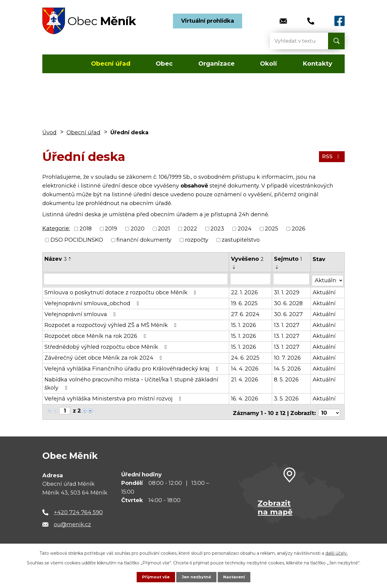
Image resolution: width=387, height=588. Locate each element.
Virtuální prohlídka (208, 21)
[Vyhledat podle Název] (136, 279)
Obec (164, 64)
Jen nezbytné (196, 577)
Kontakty (317, 64)
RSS (331, 156)
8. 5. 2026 (287, 378)
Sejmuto (289, 259)
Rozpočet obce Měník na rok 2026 (96, 335)
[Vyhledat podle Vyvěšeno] (251, 279)
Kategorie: (56, 228)
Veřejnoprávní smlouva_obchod (93, 302)
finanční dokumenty (144, 240)
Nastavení (236, 577)
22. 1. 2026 (245, 291)
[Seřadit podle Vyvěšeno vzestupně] (235, 266)
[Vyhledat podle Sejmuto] (292, 279)
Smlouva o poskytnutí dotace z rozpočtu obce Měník (122, 291)
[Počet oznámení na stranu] (329, 410)
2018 (86, 229)
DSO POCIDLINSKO (77, 240)
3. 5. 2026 (287, 397)
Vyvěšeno (248, 259)
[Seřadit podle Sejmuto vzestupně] (278, 266)
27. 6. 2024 (246, 313)
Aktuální (324, 291)
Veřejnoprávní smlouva (81, 313)
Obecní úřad (111, 64)
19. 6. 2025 (245, 302)
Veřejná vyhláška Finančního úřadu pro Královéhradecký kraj (133, 367)
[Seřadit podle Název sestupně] (70, 260)
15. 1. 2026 (244, 324)
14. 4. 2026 (245, 367)
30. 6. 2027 (289, 313)
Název (56, 259)
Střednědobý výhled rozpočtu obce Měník (107, 345)
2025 (272, 229)
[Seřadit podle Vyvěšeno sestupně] (235, 268)
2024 (245, 229)
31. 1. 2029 (287, 291)
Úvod (60, 64)
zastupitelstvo (241, 240)
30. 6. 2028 (289, 302)
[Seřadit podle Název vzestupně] (70, 258)
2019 (111, 229)
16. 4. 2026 (245, 397)
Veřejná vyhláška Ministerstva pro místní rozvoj (114, 397)
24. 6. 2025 (246, 356)
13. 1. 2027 (287, 324)
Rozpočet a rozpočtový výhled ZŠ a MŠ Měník (112, 324)
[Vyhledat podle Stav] (328, 278)
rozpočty (197, 240)
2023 (217, 229)
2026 (299, 229)
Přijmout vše (154, 577)
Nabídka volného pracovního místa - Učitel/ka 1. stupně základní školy (131, 382)
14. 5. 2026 (288, 367)
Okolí (268, 64)
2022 (190, 229)
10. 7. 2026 (288, 356)
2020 (138, 229)
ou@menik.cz (72, 521)
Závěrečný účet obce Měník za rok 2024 (104, 356)
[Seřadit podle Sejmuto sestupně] (278, 268)
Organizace (216, 64)
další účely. (337, 553)
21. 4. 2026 (245, 378)
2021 (164, 229)
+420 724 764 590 (78, 509)
